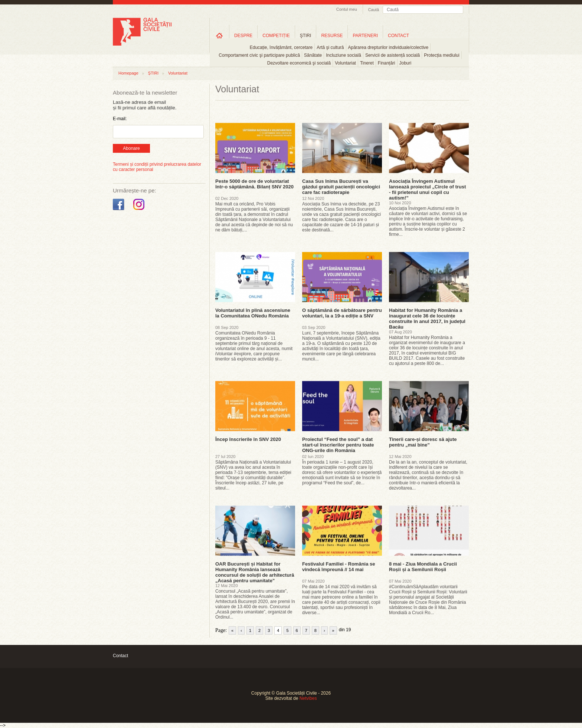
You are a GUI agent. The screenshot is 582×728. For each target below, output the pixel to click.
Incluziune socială (344, 55)
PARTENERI (365, 36)
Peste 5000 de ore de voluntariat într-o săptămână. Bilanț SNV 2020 (254, 184)
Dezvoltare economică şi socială (299, 63)
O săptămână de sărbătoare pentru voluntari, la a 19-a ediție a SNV (342, 313)
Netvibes (308, 698)
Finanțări (387, 63)
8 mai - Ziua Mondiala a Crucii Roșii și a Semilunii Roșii (423, 567)
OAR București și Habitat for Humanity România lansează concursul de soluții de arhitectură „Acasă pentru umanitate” (255, 572)
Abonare (131, 148)
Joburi (406, 63)
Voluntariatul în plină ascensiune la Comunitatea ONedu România (253, 313)
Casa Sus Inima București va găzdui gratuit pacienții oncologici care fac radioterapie (341, 187)
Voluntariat (345, 63)
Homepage (128, 73)
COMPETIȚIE (276, 36)
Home (219, 35)
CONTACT (398, 36)
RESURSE (332, 36)
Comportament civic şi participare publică (259, 55)
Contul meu (347, 9)
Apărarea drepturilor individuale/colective (388, 47)
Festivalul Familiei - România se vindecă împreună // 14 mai (339, 567)
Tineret (367, 63)
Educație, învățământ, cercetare (281, 47)
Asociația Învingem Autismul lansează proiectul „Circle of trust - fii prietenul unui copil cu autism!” (427, 190)
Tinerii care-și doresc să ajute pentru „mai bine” (423, 442)
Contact (120, 656)
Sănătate (313, 55)
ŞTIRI (306, 36)
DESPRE (243, 36)
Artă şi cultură (330, 47)
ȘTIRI (153, 73)
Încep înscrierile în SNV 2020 (248, 439)
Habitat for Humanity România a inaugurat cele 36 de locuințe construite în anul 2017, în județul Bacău (427, 319)
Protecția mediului (442, 55)
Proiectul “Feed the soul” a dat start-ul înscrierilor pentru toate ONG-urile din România (338, 445)
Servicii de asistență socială (393, 55)
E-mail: (120, 119)
